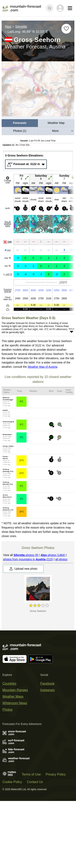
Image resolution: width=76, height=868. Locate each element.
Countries (9, 683)
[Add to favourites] (66, 29)
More (55, 131)
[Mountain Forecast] (22, 8)
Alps (8, 27)
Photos (7, 710)
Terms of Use (31, 774)
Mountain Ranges (15, 690)
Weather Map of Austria (42, 367)
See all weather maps (8, 224)
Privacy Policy (56, 774)
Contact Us (35, 782)
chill (7, 274)
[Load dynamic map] (38, 91)
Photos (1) (20, 131)
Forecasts (20, 123)
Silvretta (21, 27)
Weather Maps (13, 697)
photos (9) (26, 555)
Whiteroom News (15, 703)
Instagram (48, 690)
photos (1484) (53, 555)
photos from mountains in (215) (28, 559)
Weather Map (56, 123)
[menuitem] (20, 123)
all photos (61, 559)
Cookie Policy (12, 782)
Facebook (47, 683)
